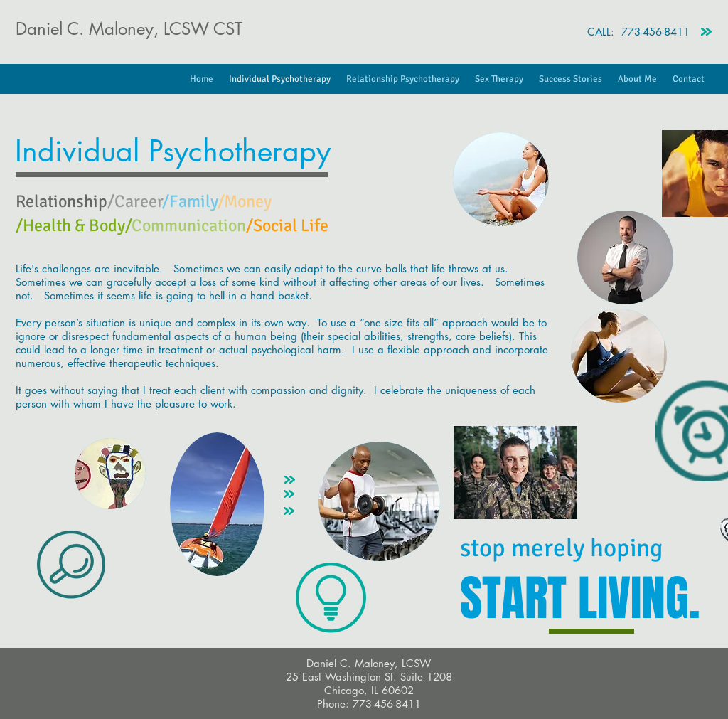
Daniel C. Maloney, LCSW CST (129, 29)
